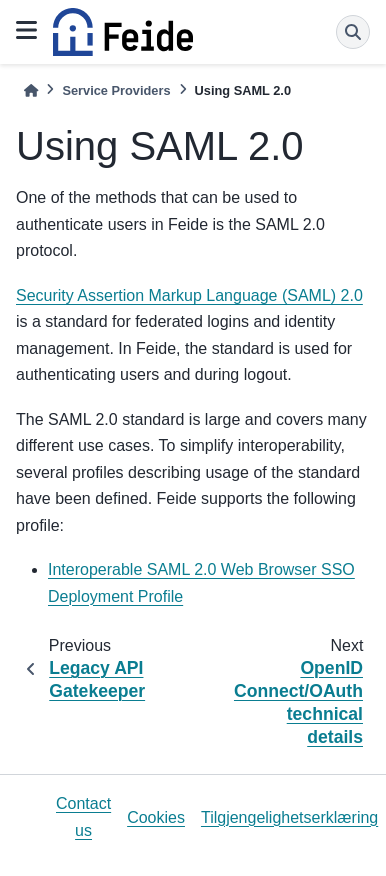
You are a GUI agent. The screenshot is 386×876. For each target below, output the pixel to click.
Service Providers (116, 90)
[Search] (353, 32)
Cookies (156, 817)
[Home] (31, 90)
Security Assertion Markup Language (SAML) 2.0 (189, 295)
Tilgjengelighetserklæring (289, 817)
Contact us (83, 816)
